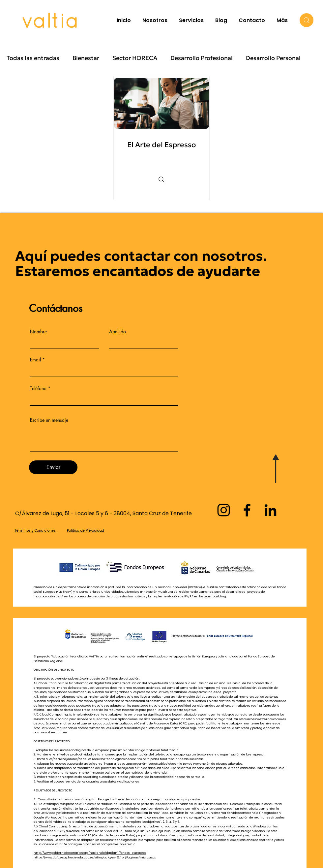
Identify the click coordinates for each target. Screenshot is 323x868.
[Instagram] (224, 510)
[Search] (307, 20)
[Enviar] (53, 467)
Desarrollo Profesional (202, 58)
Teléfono (38, 388)
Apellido (117, 332)
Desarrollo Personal (273, 58)
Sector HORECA (135, 58)
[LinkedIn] (270, 510)
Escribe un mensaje (49, 420)
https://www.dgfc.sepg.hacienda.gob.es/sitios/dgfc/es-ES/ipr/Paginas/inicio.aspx (95, 857)
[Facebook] (247, 510)
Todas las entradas (33, 58)
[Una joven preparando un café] (161, 103)
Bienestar (86, 58)
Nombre (38, 332)
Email (35, 360)
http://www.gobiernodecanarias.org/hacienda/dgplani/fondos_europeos (90, 853)
